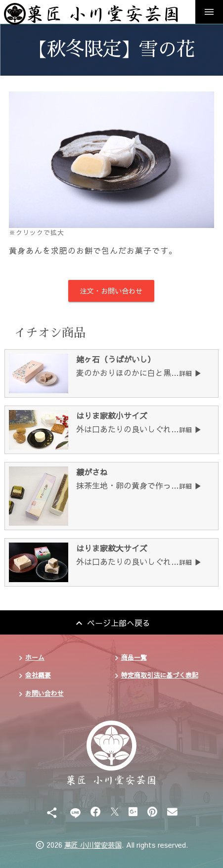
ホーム (35, 657)
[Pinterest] (152, 811)
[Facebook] (96, 811)
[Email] (172, 811)
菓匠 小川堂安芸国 (93, 845)
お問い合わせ (45, 693)
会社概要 (38, 675)
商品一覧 (134, 657)
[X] (115, 811)
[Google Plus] (133, 811)
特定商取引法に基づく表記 (160, 675)
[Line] (75, 811)
